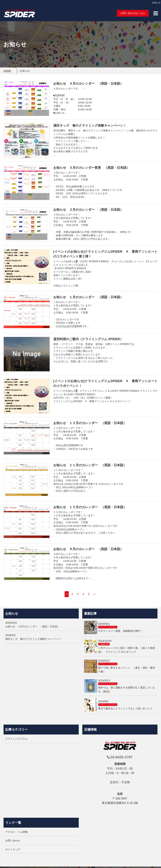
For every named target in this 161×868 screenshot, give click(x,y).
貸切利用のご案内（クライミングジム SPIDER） (88, 339)
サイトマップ (13, 849)
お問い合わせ (13, 841)
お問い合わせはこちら (133, 13)
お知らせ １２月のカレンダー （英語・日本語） (90, 423)
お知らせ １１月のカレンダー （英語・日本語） (90, 465)
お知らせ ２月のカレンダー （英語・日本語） (88, 210)
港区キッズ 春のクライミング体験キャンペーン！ (90, 126)
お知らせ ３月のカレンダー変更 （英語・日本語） (91, 168)
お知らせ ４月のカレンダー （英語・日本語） (88, 84)
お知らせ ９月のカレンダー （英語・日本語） (88, 549)
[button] (156, 13)
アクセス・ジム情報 (16, 832)
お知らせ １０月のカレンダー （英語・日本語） (90, 507)
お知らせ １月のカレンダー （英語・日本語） (88, 297)
